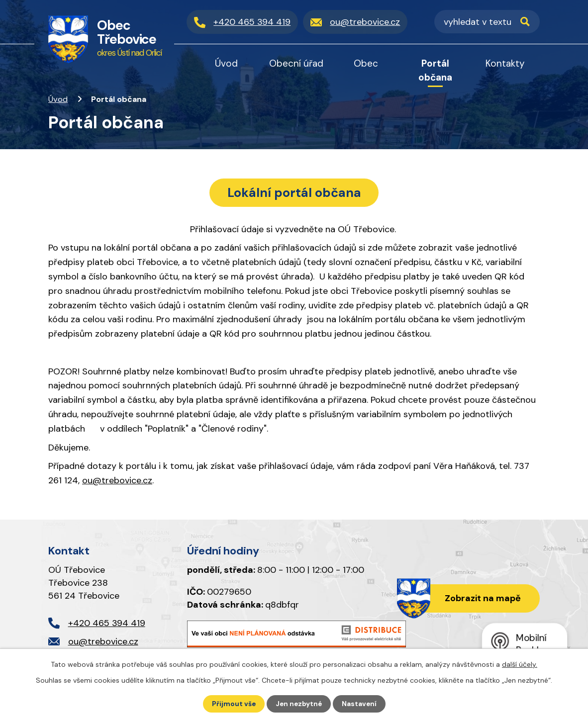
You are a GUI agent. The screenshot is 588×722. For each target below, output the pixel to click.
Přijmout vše (233, 704)
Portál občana (435, 70)
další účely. (520, 664)
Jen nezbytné (299, 704)
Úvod (58, 99)
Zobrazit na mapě (481, 600)
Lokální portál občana (294, 193)
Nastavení (360, 704)
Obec (366, 63)
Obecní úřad (296, 63)
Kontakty (505, 63)
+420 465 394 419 (107, 624)
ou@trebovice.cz (117, 481)
